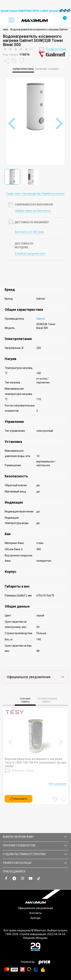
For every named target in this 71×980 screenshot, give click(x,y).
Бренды (36, 918)
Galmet (41, 319)
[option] (35, 11)
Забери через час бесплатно (33, 211)
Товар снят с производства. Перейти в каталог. (35, 194)
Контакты (36, 913)
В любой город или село (30, 254)
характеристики (23, 69)
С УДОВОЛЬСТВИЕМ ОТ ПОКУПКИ (35, 854)
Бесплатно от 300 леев (29, 232)
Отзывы (53, 69)
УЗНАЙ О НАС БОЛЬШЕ (35, 863)
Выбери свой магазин (35, 837)
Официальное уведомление (35, 908)
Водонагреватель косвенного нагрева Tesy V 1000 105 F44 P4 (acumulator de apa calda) (35, 763)
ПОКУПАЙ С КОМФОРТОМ (35, 845)
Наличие (41, 69)
